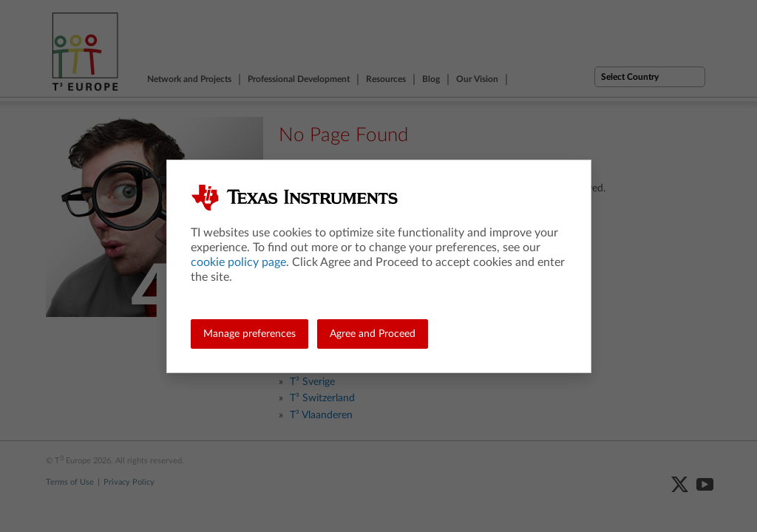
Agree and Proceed (373, 334)
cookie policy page (238, 262)
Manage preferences (249, 334)
